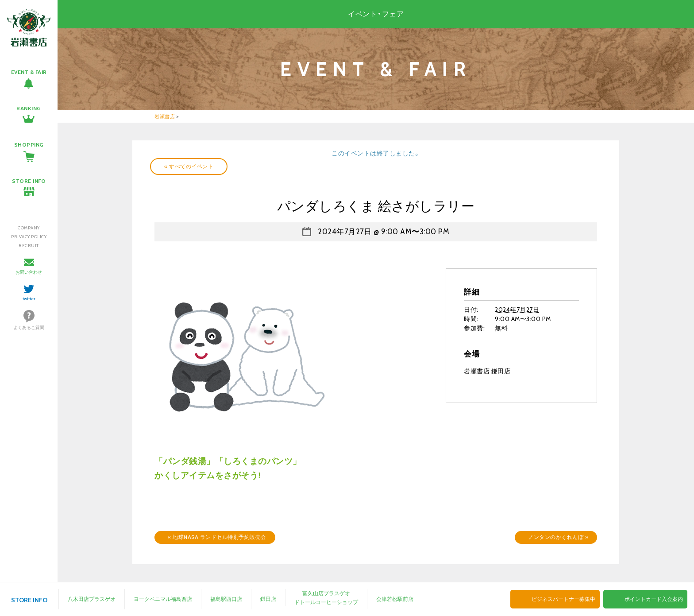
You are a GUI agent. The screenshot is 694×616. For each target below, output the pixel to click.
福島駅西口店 (226, 599)
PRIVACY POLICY (29, 237)
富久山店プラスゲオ (326, 593)
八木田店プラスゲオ (92, 599)
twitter (29, 299)
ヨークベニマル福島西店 (163, 599)
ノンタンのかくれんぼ (558, 537)
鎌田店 (268, 599)
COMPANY (29, 228)
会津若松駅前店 (395, 599)
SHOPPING (29, 145)
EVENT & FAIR (29, 72)
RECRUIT (29, 246)
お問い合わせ (29, 272)
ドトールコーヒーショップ (326, 602)
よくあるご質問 (29, 327)
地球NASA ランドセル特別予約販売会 (217, 537)
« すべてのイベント (189, 166)
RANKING (29, 108)
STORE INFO (29, 181)
